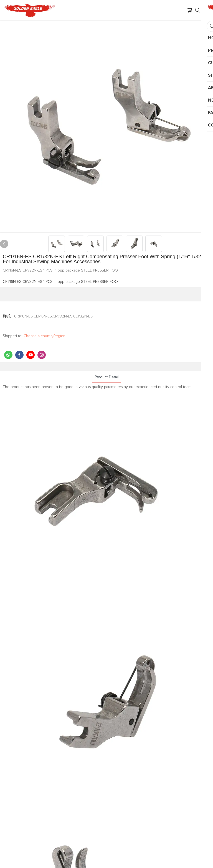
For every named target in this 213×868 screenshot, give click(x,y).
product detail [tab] (106, 377)
